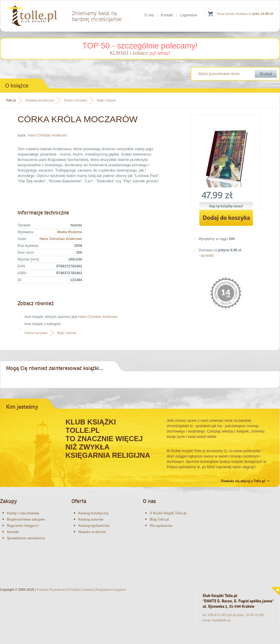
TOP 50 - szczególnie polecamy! (140, 46)
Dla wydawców (161, 526)
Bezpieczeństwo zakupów (26, 519)
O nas (149, 15)
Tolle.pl (11, 100)
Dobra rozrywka (75, 100)
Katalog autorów (91, 519)
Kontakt (167, 15)
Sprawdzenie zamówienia (26, 538)
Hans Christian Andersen (47, 135)
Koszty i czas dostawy (23, 513)
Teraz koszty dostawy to (245, 14)
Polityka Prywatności (52, 590)
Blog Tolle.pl (159, 519)
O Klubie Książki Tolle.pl (168, 513)
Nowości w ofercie (92, 532)
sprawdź (207, 256)
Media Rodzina (70, 232)
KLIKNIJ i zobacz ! (140, 53)
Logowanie (189, 15)
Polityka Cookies (81, 590)
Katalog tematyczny (40, 100)
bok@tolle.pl (221, 620)
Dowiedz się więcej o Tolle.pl (245, 481)
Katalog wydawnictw (94, 526)
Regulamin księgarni (23, 526)
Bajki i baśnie (106, 100)
